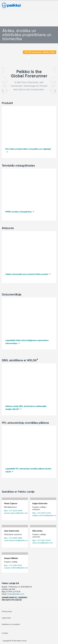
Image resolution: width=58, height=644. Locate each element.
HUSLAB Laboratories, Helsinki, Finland (40, 52)
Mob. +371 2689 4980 (13, 538)
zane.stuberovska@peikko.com (17, 540)
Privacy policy (7, 611)
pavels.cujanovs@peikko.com (16, 513)
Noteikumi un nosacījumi (11, 624)
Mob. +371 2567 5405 (42, 540)
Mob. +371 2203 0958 (13, 511)
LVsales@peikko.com (15, 594)
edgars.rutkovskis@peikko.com (45, 515)
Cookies (5, 633)
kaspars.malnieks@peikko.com (16, 568)
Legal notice (6, 618)
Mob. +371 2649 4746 (42, 513)
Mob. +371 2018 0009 (13, 565)
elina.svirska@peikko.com (43, 543)
